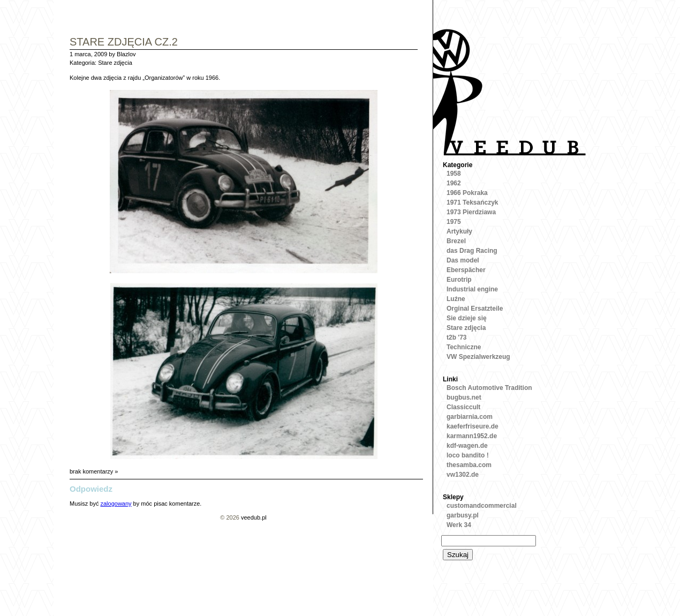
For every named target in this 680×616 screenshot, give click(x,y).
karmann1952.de (472, 436)
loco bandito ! (468, 455)
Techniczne (464, 347)
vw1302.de (463, 475)
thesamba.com (469, 465)
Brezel (456, 241)
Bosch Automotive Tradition (489, 388)
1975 (454, 222)
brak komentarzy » (94, 471)
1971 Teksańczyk (473, 202)
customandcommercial (482, 506)
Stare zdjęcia (115, 63)
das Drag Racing (472, 251)
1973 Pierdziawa (471, 212)
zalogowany (116, 504)
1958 (454, 174)
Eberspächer (466, 270)
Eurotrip (459, 280)
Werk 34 (459, 525)
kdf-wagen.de (467, 446)
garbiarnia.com (470, 417)
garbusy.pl (463, 515)
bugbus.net (464, 397)
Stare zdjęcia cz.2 (124, 43)
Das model (463, 260)
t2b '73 (457, 337)
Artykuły (459, 231)
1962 (454, 183)
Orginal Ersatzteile (475, 309)
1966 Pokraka (467, 193)
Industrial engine (472, 289)
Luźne (456, 299)
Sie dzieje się (467, 318)
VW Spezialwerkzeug (478, 357)
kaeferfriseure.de (473, 426)
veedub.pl (254, 517)
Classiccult (463, 407)
